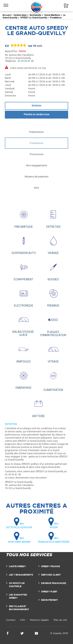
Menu (6, 3)
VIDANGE (53, 243)
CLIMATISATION (53, 379)
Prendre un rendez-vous (37, 114)
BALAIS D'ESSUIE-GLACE (24, 324)
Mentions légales (39, 620)
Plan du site (60, 620)
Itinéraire (36, 106)
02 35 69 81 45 (26, 61)
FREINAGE (53, 296)
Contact (11, 620)
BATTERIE (38, 407)
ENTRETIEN (53, 217)
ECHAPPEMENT (24, 270)
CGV (23, 620)
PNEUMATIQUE (24, 217)
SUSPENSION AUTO (24, 243)
